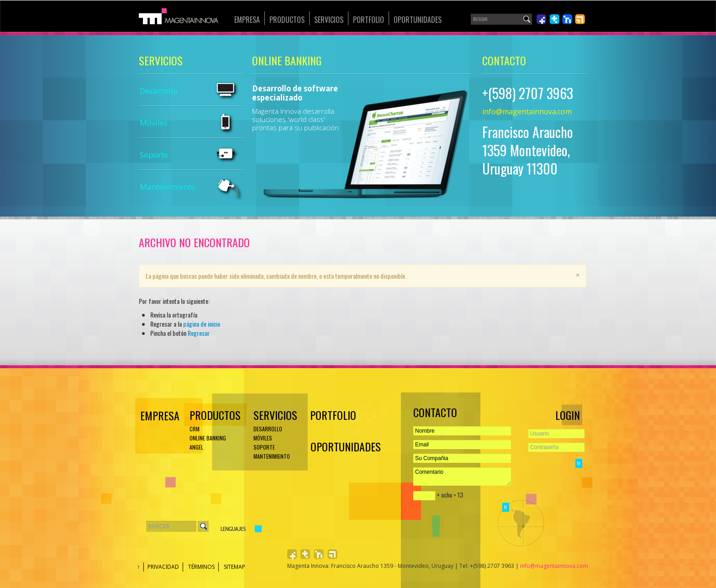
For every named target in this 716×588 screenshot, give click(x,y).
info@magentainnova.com (527, 111)
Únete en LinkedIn (567, 19)
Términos (201, 567)
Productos (287, 20)
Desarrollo (159, 91)
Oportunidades (418, 20)
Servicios (329, 20)
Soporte (154, 155)
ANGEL (196, 447)
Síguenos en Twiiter (554, 19)
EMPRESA (158, 415)
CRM (195, 429)
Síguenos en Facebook (542, 19)
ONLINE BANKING (208, 438)
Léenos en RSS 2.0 (580, 19)
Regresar (199, 333)
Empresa (247, 20)
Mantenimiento (168, 187)
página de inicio (202, 324)
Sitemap (234, 567)
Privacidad (163, 567)
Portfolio (369, 20)
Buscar (203, 526)
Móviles (154, 123)
